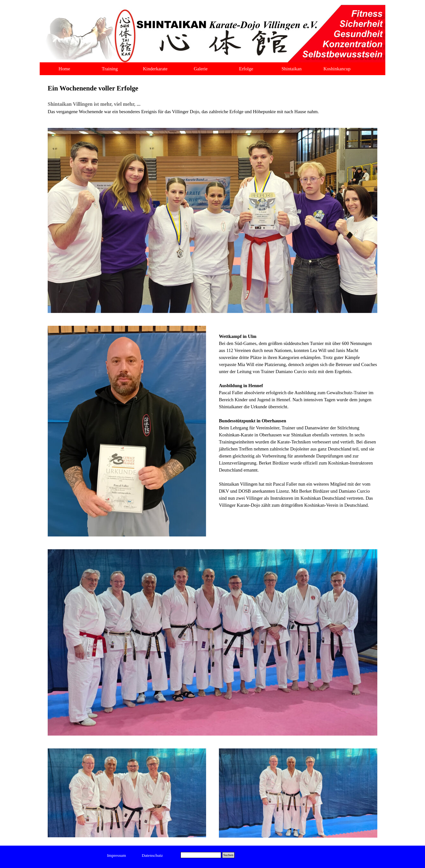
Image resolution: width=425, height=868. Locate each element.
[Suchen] (201, 855)
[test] (117, 856)
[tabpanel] (212, 99)
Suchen (228, 855)
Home (64, 69)
